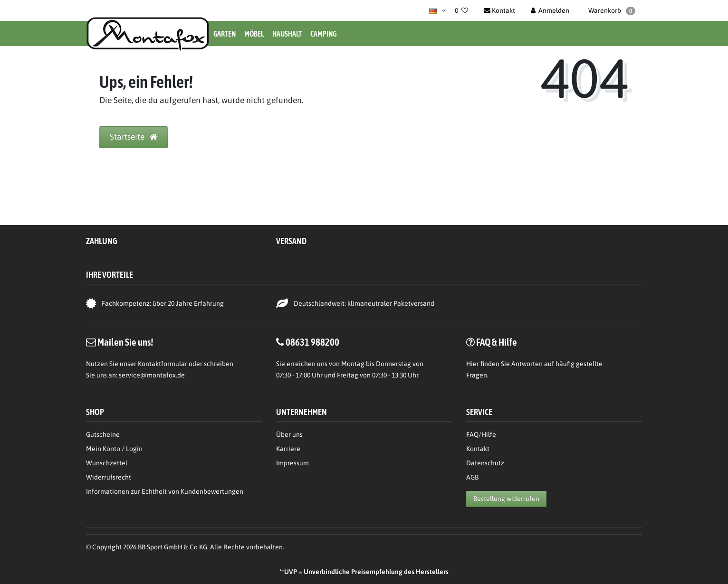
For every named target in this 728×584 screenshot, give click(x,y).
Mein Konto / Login (114, 449)
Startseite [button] (134, 137)
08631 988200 (312, 342)
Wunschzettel (107, 463)
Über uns (289, 434)
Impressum (292, 463)
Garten (225, 34)
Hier (473, 364)
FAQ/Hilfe (481, 434)
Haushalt (287, 34)
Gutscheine (103, 434)
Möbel (254, 34)
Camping (323, 34)
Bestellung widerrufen (506, 499)
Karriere (288, 449)
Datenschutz (485, 463)
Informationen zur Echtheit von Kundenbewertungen (165, 491)
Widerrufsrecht (109, 477)
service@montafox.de (152, 375)
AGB (472, 477)
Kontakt (478, 449)
